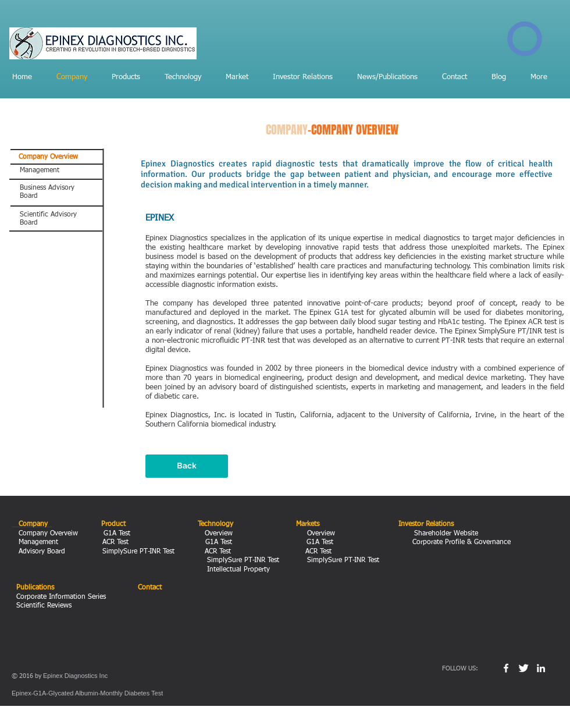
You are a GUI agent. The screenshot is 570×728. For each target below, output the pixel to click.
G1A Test (118, 534)
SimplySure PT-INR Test (137, 552)
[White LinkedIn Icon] (541, 668)
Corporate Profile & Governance (460, 542)
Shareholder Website (445, 534)
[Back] (187, 466)
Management (40, 542)
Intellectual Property (234, 570)
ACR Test (117, 542)
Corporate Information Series (61, 597)
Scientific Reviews (44, 606)
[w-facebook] (506, 668)
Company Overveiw (47, 534)
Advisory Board (41, 552)
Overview (216, 534)
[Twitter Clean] (523, 668)
